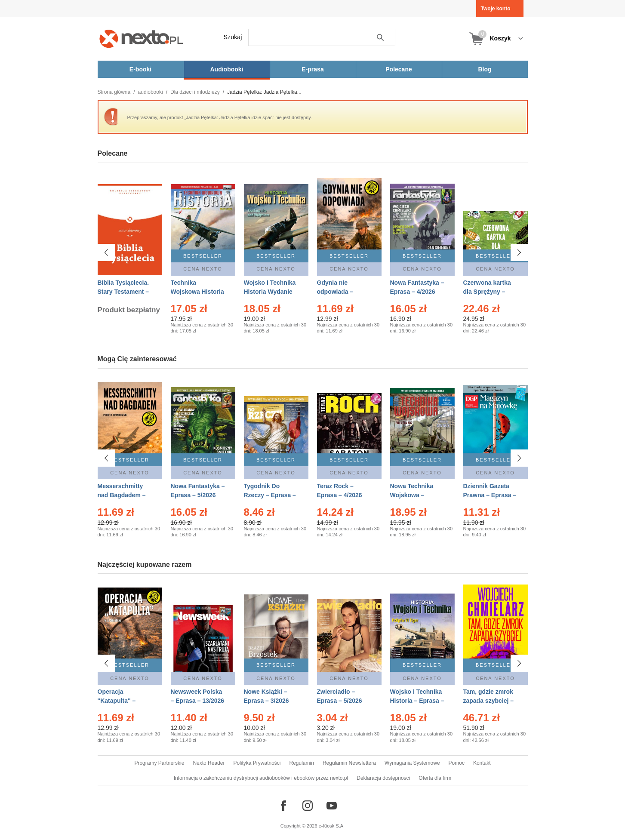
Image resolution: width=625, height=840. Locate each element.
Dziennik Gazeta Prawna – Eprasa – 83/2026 (490, 495)
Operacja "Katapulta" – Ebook (117, 701)
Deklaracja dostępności (383, 778)
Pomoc (457, 763)
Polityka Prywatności (257, 763)
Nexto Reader (209, 763)
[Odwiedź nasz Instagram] (308, 806)
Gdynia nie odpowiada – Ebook (335, 292)
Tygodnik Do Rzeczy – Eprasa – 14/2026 (270, 495)
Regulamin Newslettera (349, 763)
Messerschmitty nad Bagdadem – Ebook (122, 495)
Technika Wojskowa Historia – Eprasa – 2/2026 (197, 292)
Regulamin (302, 763)
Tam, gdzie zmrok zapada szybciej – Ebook (489, 701)
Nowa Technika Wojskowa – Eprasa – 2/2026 (413, 495)
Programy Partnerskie (159, 763)
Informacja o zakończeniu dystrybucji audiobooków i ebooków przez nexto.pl (261, 778)
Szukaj (233, 37)
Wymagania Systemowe (412, 763)
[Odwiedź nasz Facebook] (283, 806)
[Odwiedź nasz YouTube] (332, 806)
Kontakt (482, 763)
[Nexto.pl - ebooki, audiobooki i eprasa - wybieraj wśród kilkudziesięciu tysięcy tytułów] (141, 38)
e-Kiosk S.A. (332, 826)
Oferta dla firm (435, 778)
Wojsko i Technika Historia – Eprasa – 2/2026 (417, 701)
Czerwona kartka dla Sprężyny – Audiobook (487, 292)
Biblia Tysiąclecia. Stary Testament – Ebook (123, 292)
